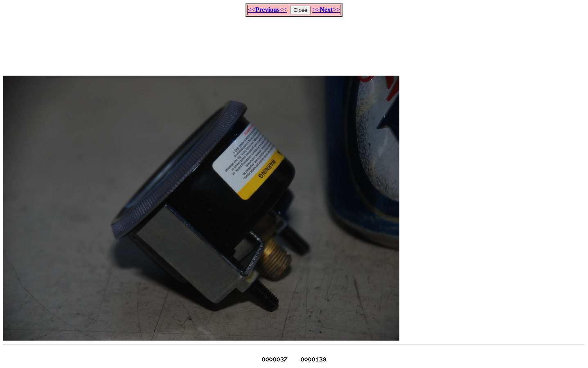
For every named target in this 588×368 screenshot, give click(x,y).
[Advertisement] (294, 43)
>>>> (326, 10)
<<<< (267, 10)
